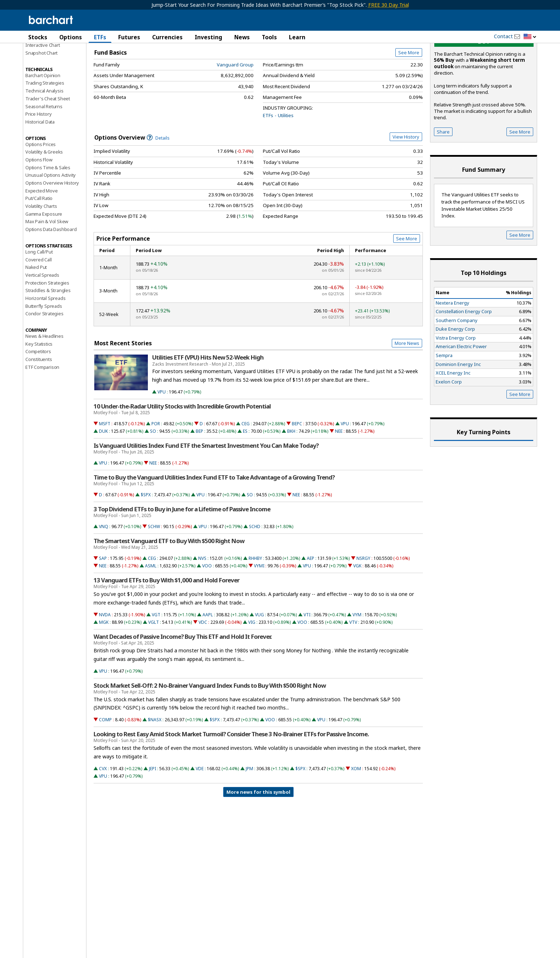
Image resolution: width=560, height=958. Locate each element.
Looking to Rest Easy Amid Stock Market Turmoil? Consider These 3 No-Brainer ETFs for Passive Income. (231, 775)
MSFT (105, 465)
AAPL (208, 656)
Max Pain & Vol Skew (47, 262)
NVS (202, 599)
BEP (199, 472)
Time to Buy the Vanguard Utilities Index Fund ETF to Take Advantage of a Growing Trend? (214, 518)
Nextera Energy (452, 344)
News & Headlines (44, 377)
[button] (530, 37)
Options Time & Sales (48, 209)
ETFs (100, 37)
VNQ (104, 568)
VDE (200, 810)
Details (158, 179)
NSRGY (363, 599)
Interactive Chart (43, 86)
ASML (151, 607)
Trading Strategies (45, 124)
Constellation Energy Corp (464, 352)
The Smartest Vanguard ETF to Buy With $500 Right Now (169, 582)
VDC (203, 663)
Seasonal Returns (44, 147)
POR (156, 465)
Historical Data (40, 163)
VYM (357, 656)
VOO (207, 607)
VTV (353, 663)
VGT (156, 656)
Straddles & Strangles (48, 331)
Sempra (444, 396)
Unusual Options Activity (51, 216)
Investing (208, 37)
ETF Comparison (42, 408)
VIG (252, 663)
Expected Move (41, 232)
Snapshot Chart (41, 94)
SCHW (154, 568)
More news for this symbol (258, 833)
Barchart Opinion (43, 116)
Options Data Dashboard (51, 270)
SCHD (255, 568)
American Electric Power (461, 387)
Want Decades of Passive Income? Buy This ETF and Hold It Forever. (182, 678)
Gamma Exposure (44, 255)
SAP (103, 599)
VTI (307, 656)
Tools (269, 37)
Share (443, 173)
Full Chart (406, 75)
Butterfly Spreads (44, 347)
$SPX (146, 536)
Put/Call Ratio (39, 239)
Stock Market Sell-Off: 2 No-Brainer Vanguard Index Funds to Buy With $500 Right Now (210, 727)
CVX (103, 810)
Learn (297, 37)
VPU (162, 433)
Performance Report (47, 64)
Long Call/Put (39, 293)
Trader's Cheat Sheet (48, 140)
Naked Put (36, 308)
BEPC (297, 465)
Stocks (38, 37)
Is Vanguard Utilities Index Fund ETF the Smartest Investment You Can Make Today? (206, 487)
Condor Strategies (44, 355)
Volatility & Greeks (44, 193)
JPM (249, 810)
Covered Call (39, 301)
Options (71, 37)
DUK (103, 472)
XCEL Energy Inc (453, 414)
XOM (356, 810)
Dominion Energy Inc (458, 405)
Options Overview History (52, 224)
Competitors (38, 392)
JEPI (152, 810)
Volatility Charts (41, 247)
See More (409, 94)
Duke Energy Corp (455, 370)
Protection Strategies (47, 324)
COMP (105, 761)
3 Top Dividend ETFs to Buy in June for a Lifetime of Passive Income (182, 550)
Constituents (39, 400)
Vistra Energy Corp (456, 379)
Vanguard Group (235, 106)
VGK (357, 607)
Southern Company (457, 361)
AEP (311, 599)
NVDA (105, 656)
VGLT (154, 663)
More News (407, 384)
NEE (339, 472)
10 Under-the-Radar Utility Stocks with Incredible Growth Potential (182, 447)
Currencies (167, 37)
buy (484, 82)
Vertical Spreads (42, 316)
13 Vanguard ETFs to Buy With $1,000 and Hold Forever (166, 621)
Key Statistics (39, 385)
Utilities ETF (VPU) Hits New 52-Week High (208, 398)
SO (153, 472)
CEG (246, 465)
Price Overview (42, 56)
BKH (291, 472)
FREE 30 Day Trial (389, 5)
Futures (129, 37)
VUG (259, 656)
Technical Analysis (44, 132)
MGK (104, 663)
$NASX (155, 761)
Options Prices (41, 185)
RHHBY (255, 599)
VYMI (259, 607)
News (242, 37)
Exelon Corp (449, 423)
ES (245, 472)
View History (406, 178)
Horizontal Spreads (45, 339)
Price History (38, 155)
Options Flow (39, 201)
